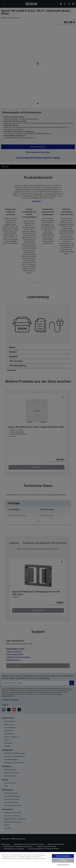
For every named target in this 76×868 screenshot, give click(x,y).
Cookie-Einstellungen (63, 865)
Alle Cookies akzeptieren (63, 856)
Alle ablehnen (63, 860)
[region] (38, 860)
